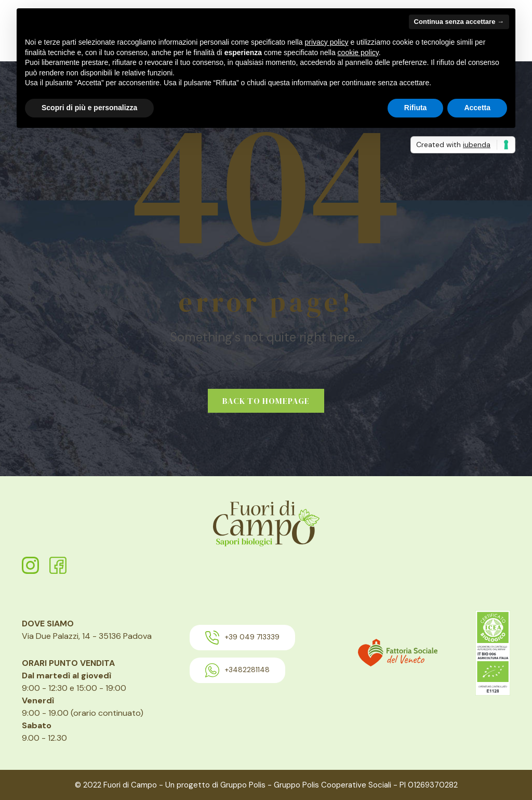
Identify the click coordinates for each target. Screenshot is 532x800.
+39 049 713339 (242, 638)
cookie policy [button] (358, 53)
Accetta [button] (477, 108)
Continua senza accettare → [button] (459, 22)
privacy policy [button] (327, 42)
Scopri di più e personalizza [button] (89, 108)
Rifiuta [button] (416, 108)
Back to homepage (266, 401)
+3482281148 (237, 670)
